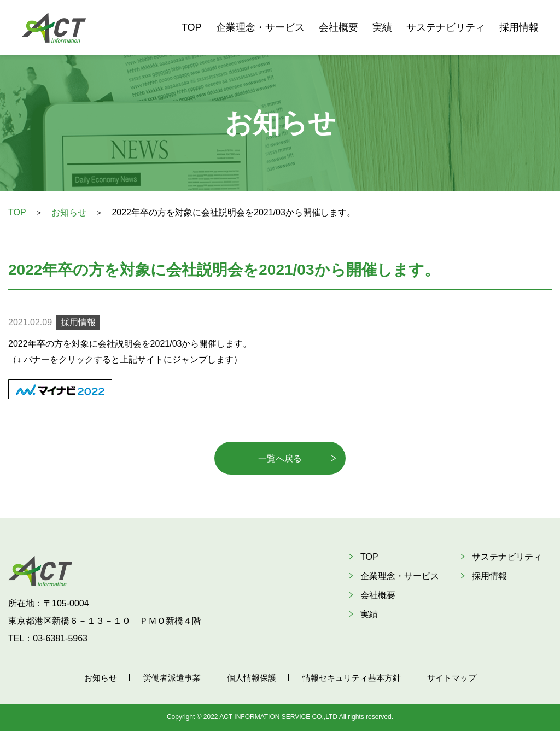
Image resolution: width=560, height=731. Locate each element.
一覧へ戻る (280, 458)
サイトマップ (452, 678)
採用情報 (519, 27)
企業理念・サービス (260, 27)
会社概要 (339, 27)
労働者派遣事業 (172, 678)
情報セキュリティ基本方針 (352, 678)
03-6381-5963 (60, 638)
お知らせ (69, 212)
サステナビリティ (446, 27)
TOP (192, 27)
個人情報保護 (252, 678)
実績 (382, 27)
